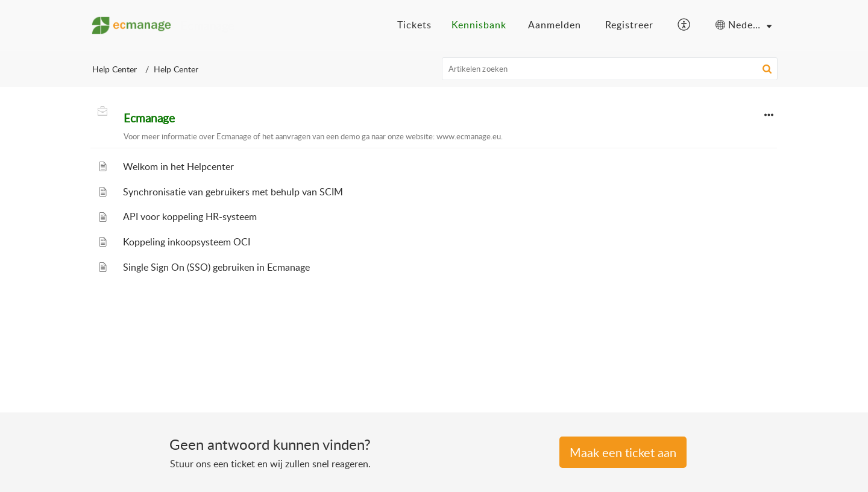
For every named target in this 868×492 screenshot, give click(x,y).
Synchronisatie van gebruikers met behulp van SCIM (233, 192)
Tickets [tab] (414, 25)
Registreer (629, 25)
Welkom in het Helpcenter (178, 166)
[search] (610, 69)
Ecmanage (149, 118)
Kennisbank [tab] (479, 25)
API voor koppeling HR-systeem (190, 216)
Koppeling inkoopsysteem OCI (187, 242)
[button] (684, 25)
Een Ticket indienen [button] (623, 452)
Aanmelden (555, 25)
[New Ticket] (623, 453)
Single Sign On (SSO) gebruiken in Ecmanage (216, 267)
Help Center (115, 69)
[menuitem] (555, 25)
